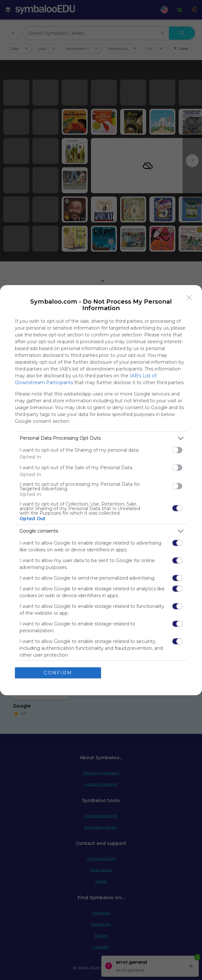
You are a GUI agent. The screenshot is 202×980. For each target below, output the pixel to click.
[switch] (177, 450)
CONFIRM (58, 672)
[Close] (189, 298)
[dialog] (101, 490)
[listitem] (101, 438)
